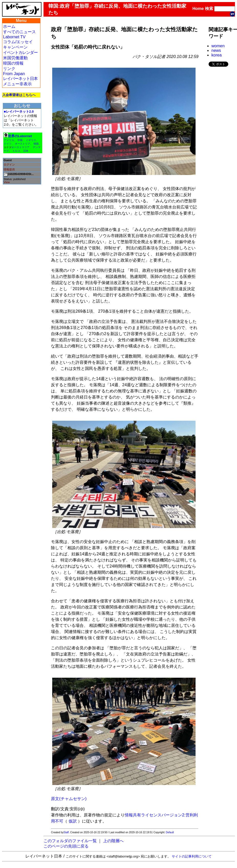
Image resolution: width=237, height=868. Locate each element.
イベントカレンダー (20, 52)
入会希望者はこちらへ (19, 95)
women (218, 46)
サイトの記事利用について (192, 856)
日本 (26, 151)
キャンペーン (15, 47)
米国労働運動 (15, 58)
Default (170, 832)
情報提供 (9, 169)
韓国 (36, 144)
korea (217, 55)
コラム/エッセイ (18, 42)
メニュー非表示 (17, 84)
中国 (20, 140)
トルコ (16, 151)
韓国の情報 (13, 63)
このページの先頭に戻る (66, 846)
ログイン (9, 165)
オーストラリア (20, 147)
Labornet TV (14, 37)
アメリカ (9, 140)
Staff (66, 832)
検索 (209, 9)
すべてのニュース (19, 32)
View (7, 182)
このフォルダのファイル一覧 (70, 841)
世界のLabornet (20, 136)
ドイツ (8, 144)
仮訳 (73, 821)
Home (198, 9)
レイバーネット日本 (20, 79)
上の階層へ (113, 841)
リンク (9, 69)
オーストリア (23, 144)
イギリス (31, 140)
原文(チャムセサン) (69, 799)
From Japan (14, 74)
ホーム (9, 26)
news (216, 50)
